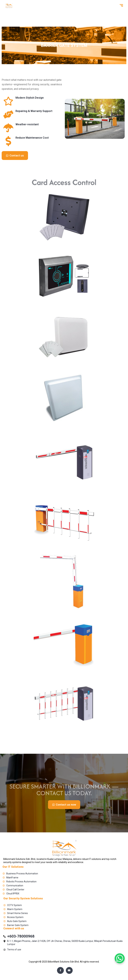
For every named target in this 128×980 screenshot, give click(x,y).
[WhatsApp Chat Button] (120, 958)
